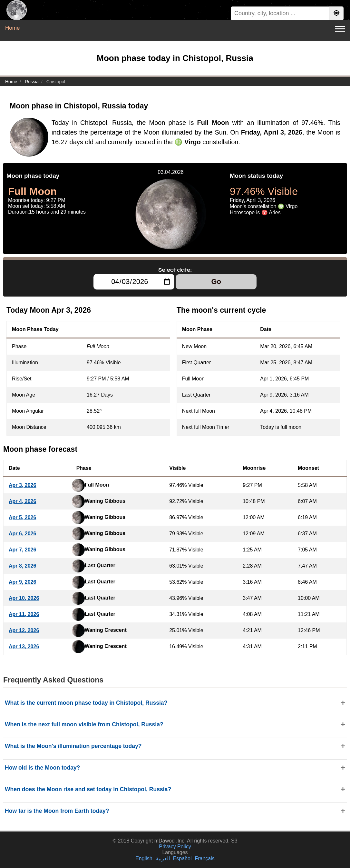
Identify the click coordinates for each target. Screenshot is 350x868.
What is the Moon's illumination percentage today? (73, 746)
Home (12, 28)
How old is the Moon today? (43, 768)
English (144, 858)
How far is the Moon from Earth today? (57, 811)
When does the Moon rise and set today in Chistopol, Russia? (88, 789)
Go (216, 282)
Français (204, 858)
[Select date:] (134, 282)
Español (182, 858)
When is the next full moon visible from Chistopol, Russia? (84, 724)
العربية (163, 858)
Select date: (175, 270)
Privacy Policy (175, 847)
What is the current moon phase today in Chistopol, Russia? (86, 703)
